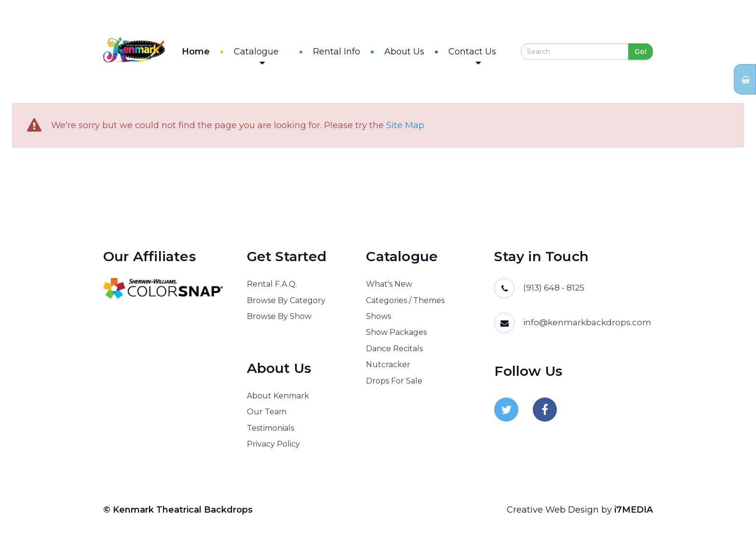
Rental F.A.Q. (272, 287)
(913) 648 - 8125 (554, 291)
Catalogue (277, 57)
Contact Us (482, 57)
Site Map (405, 129)
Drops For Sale (394, 384)
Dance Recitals (394, 351)
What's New (389, 287)
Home (216, 53)
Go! (641, 53)
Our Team (267, 415)
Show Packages (396, 336)
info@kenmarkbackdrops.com (587, 325)
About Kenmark (278, 399)
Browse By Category (286, 303)
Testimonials (270, 431)
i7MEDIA (634, 513)
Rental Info (347, 53)
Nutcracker (388, 367)
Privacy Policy (273, 447)
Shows (378, 319)
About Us (414, 53)
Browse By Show (279, 319)
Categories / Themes (405, 303)
